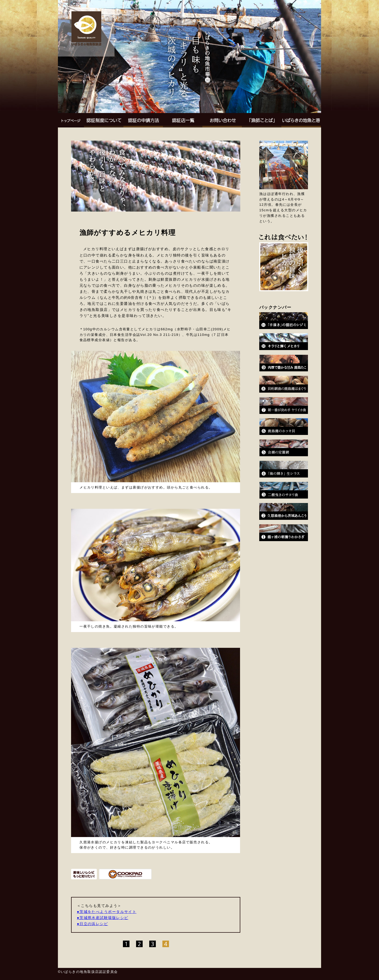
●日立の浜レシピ (92, 924)
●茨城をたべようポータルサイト (107, 912)
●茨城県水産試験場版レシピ (103, 918)
